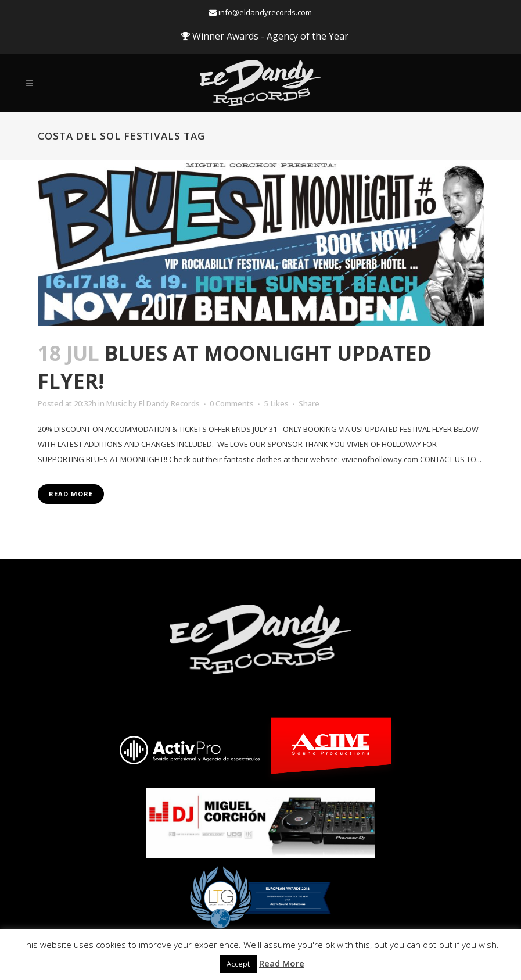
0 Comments (232, 403)
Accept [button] (238, 964)
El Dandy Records (169, 403)
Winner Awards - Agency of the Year (265, 36)
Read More (71, 494)
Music (116, 403)
